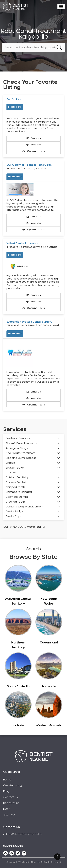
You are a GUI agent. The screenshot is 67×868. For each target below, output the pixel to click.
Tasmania (49, 687)
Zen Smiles (14, 99)
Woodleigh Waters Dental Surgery (29, 322)
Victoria (18, 725)
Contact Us (11, 797)
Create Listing (13, 785)
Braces (10, 463)
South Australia (18, 687)
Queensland (49, 643)
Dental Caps (14, 516)
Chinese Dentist (16, 482)
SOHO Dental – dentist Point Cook (29, 165)
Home (7, 780)
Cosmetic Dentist (17, 497)
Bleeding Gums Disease (21, 458)
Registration (11, 803)
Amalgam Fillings (17, 448)
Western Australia (49, 725)
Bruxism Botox (15, 468)
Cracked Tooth (15, 502)
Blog (6, 791)
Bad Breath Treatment (21, 453)
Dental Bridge (14, 511)
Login (7, 809)
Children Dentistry (17, 477)
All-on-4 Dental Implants (21, 443)
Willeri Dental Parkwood (23, 243)
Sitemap (9, 815)
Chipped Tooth (15, 487)
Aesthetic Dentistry (18, 439)
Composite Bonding (19, 492)
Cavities (11, 473)
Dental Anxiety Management (25, 507)
